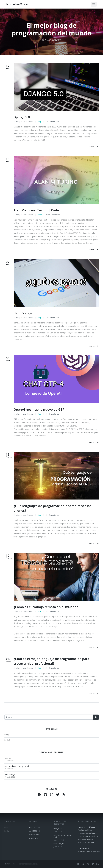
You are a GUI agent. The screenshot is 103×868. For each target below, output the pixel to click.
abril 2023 (33, 831)
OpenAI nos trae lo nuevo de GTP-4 (41, 409)
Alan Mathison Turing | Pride (36, 210)
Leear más (93, 147)
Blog (39, 122)
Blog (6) (7, 735)
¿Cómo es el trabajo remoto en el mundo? (46, 607)
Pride (40, 215)
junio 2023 (33, 827)
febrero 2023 (34, 835)
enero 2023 (34, 838)
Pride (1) (8, 740)
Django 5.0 (22, 117)
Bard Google (23, 313)
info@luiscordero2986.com (89, 851)
